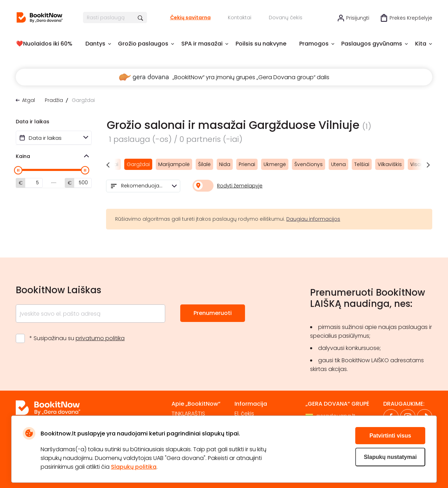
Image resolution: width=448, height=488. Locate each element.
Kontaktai (240, 18)
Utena (338, 164)
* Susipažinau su (77, 338)
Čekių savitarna (190, 18)
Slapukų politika (134, 467)
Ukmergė (275, 164)
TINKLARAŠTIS (188, 414)
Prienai (247, 164)
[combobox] (143, 186)
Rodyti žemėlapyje (240, 186)
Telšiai (362, 164)
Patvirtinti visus (390, 436)
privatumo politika (100, 338)
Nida (225, 164)
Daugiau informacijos (313, 219)
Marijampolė (174, 164)
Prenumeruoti (213, 313)
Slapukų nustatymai (390, 457)
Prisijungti (358, 18)
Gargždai (138, 164)
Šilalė (204, 164)
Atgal (29, 100)
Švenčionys (309, 164)
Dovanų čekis (286, 18)
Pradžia (54, 100)
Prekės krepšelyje (411, 18)
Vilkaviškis (390, 164)
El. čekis (244, 414)
